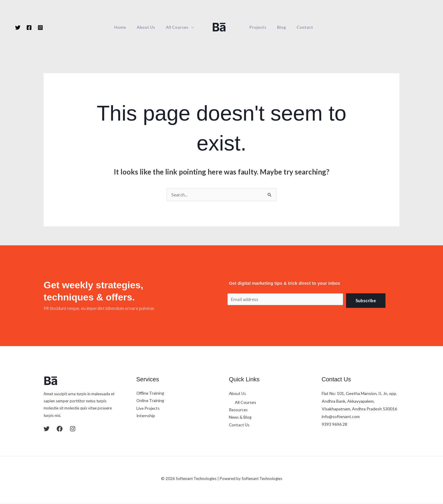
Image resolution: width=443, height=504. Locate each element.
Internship (146, 417)
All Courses (181, 27)
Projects (257, 27)
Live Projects (148, 409)
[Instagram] (40, 28)
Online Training (151, 401)
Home (126, 27)
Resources (239, 410)
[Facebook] (29, 28)
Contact (299, 27)
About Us (149, 27)
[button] (192, 27)
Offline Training (151, 394)
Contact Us (240, 426)
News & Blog (241, 418)
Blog (278, 27)
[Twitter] (18, 28)
